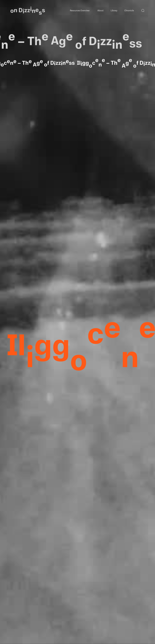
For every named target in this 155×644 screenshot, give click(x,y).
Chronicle (129, 11)
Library (114, 11)
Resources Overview (80, 11)
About (100, 11)
